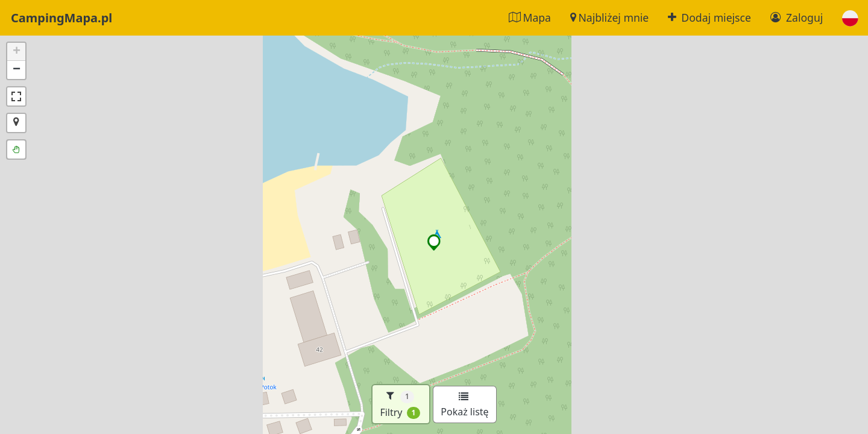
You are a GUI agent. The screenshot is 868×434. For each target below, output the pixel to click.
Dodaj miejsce (709, 17)
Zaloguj (797, 17)
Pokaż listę (464, 405)
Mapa (530, 17)
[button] (850, 18)
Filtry (400, 404)
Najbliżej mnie (609, 17)
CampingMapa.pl (61, 18)
